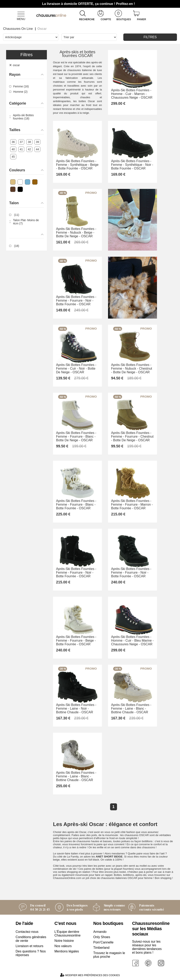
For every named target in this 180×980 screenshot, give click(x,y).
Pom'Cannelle (103, 942)
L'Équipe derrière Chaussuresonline (67, 934)
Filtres (150, 37)
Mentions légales (67, 951)
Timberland (101, 948)
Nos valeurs (63, 946)
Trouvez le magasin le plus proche (109, 955)
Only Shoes (102, 937)
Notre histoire (64, 941)
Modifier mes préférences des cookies (90, 975)
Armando (100, 932)
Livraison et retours (30, 946)
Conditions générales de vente (31, 939)
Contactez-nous (27, 932)
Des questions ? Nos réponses (31, 953)
